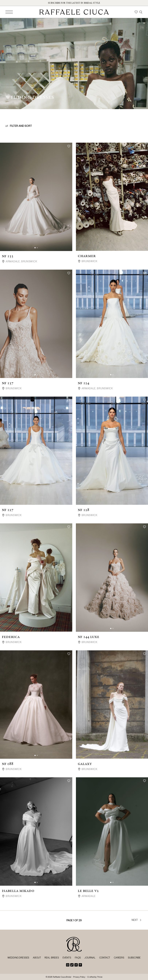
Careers (119, 958)
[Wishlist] (136, 12)
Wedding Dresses (18, 958)
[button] (35, 248)
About (37, 958)
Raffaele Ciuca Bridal (62, 977)
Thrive (100, 977)
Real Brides (52, 958)
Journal (90, 958)
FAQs (78, 958)
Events (67, 958)
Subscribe (134, 958)
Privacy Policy (79, 977)
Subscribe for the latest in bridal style (74, 3)
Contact (105, 958)
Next (137, 920)
